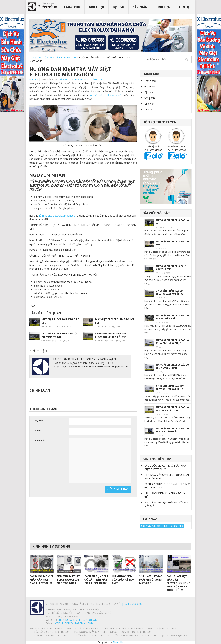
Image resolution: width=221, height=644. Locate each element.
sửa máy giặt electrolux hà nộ (105, 95)
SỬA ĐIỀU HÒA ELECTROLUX (93, 635)
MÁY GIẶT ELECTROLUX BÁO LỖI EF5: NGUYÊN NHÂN (173, 366)
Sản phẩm (140, 7)
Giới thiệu (97, 7)
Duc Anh (34, 79)
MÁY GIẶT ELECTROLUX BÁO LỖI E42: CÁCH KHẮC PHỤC (173, 409)
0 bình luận (97, 79)
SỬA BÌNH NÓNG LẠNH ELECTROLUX (135, 635)
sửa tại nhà (177, 526)
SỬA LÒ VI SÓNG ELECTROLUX (52, 632)
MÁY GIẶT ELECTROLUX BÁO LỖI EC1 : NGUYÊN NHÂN (173, 430)
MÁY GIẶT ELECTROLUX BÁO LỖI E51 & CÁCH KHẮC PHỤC (173, 342)
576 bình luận (102, 341)
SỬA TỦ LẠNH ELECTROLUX (164, 628)
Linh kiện (163, 7)
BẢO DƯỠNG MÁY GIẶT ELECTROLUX (95, 632)
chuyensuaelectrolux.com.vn (77, 620)
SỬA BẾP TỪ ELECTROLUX (136, 632)
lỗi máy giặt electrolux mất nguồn (58, 216)
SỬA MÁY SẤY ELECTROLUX (83, 628)
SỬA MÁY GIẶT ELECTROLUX (60, 58)
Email (38, 431)
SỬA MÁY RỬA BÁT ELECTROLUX (53, 635)
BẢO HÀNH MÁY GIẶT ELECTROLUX (123, 628)
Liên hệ (184, 7)
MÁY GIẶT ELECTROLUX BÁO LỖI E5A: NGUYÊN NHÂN (173, 317)
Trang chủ (72, 7)
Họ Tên (39, 421)
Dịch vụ (119, 7)
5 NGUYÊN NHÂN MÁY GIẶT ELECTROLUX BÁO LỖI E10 (170, 388)
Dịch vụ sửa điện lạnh (175, 635)
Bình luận (40, 441)
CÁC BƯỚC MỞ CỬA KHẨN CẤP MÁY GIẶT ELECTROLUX (165, 467)
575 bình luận (48, 341)
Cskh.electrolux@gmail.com (74, 623)
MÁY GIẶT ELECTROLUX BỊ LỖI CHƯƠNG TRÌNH (172, 268)
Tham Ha (118, 642)
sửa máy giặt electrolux (154, 526)
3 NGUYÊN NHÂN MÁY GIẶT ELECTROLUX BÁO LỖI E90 (170, 292)
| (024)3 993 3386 (132, 604)
